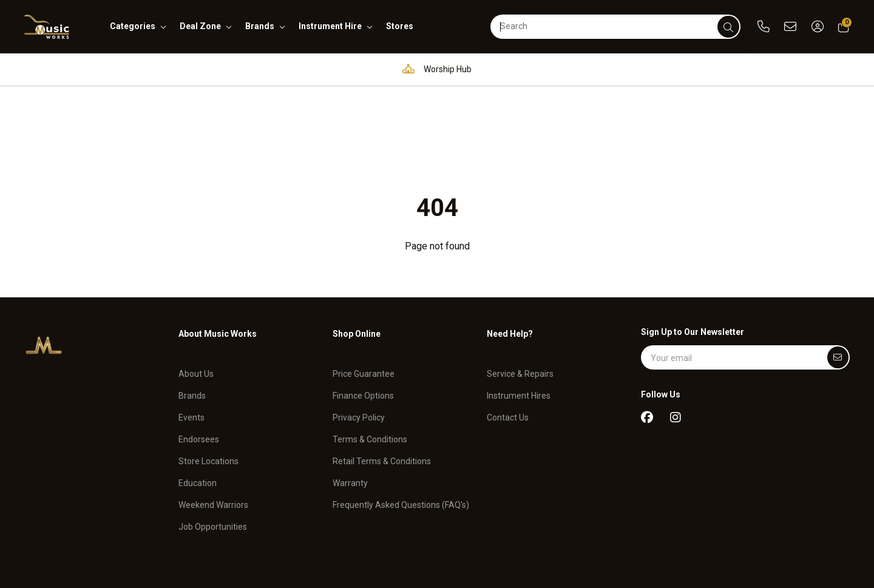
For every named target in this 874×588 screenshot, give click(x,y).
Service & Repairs (520, 289)
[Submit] (838, 281)
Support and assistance (710, 69)
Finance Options (363, 311)
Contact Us (508, 333)
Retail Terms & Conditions (382, 377)
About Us (196, 289)
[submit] (728, 27)
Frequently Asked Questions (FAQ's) (401, 421)
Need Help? (510, 257)
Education (198, 399)
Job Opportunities (213, 442)
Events (191, 333)
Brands (192, 311)
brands (260, 26)
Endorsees (199, 355)
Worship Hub (434, 69)
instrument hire (330, 26)
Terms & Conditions (370, 355)
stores (400, 26)
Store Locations (208, 377)
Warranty (350, 399)
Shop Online (357, 257)
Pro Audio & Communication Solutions (191, 69)
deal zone (200, 26)
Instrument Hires (519, 311)
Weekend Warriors (213, 421)
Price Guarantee (364, 289)
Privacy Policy (359, 333)
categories (133, 26)
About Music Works (218, 257)
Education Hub (337, 69)
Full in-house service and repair (561, 69)
